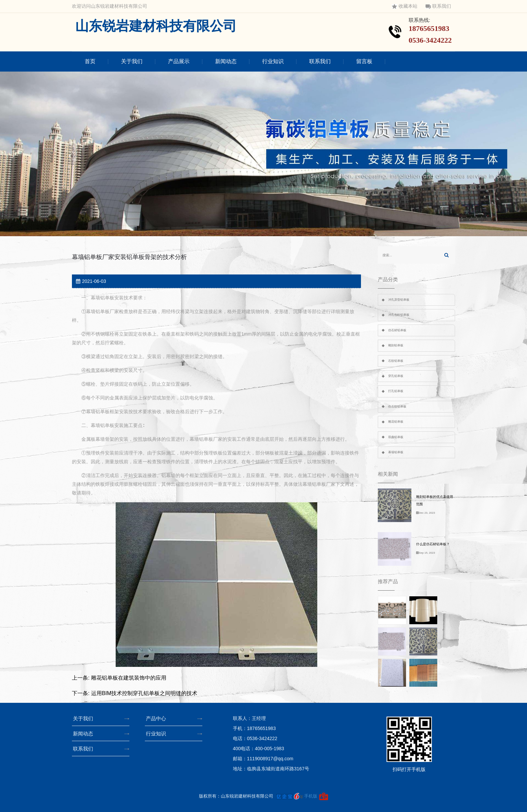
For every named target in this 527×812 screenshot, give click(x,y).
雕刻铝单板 (396, 345)
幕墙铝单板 (396, 452)
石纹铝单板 (396, 361)
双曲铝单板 (396, 437)
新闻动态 (226, 61)
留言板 (364, 61)
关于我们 (132, 61)
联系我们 (438, 6)
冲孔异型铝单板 (399, 300)
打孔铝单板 (396, 391)
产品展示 (179, 61)
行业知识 (273, 61)
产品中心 (158, 718)
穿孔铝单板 (396, 376)
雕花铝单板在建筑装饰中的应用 (129, 678)
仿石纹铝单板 (397, 407)
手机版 (311, 796)
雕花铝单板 (396, 422)
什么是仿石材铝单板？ (433, 544)
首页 (90, 61)
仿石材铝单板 (397, 330)
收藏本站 (405, 6)
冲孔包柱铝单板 (399, 315)
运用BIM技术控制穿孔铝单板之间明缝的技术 (144, 693)
